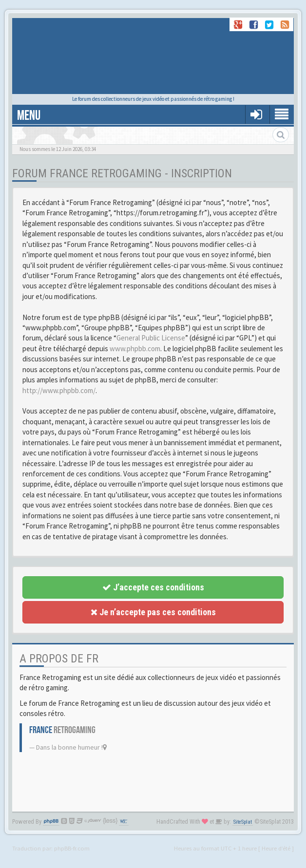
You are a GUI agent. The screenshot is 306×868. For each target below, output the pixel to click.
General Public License (151, 338)
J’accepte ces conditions (153, 587)
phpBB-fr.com (72, 848)
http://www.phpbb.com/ (59, 390)
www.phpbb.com (135, 349)
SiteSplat (243, 822)
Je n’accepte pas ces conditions (153, 612)
